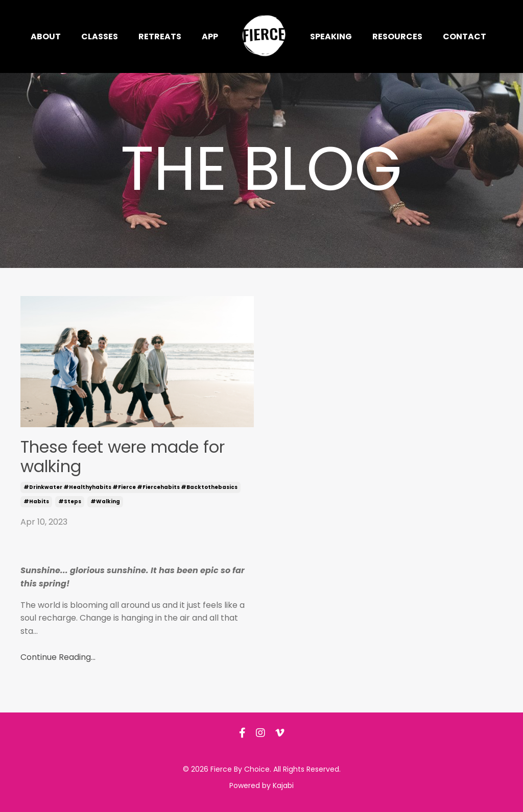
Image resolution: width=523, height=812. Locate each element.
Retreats (160, 36)
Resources (397, 36)
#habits (36, 501)
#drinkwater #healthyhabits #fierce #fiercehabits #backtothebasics (130, 487)
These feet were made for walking (123, 457)
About (46, 36)
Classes (100, 36)
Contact (465, 36)
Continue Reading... (58, 657)
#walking (105, 501)
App (210, 36)
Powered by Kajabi (261, 785)
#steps (70, 501)
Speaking (331, 36)
